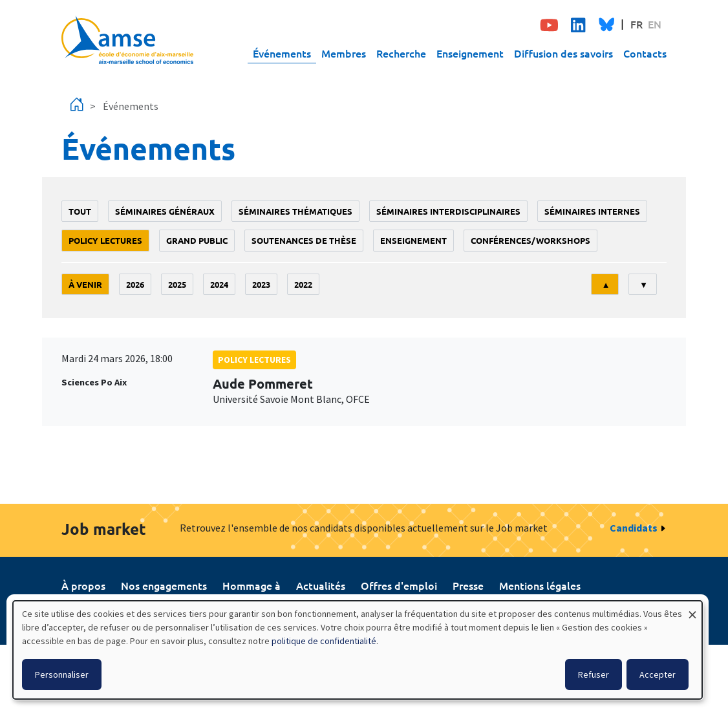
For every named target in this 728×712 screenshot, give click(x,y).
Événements (282, 53)
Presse (468, 585)
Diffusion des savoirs (563, 53)
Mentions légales (540, 585)
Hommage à (252, 585)
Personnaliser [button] (62, 674)
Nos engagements (164, 585)
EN (655, 24)
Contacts (645, 53)
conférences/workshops (530, 240)
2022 (303, 284)
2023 (261, 284)
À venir (85, 284)
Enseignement (470, 53)
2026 (135, 284)
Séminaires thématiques (295, 211)
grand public (197, 240)
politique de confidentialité (324, 641)
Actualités (321, 585)
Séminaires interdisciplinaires (448, 211)
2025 (177, 284)
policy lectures (105, 240)
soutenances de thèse (304, 240)
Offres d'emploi (399, 585)
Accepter (658, 674)
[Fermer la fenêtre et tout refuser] (692, 609)
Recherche (401, 53)
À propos (83, 585)
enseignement (413, 240)
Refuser (594, 674)
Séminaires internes (592, 211)
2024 (219, 284)
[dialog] (358, 650)
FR (637, 24)
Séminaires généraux (165, 211)
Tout (80, 211)
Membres (344, 53)
